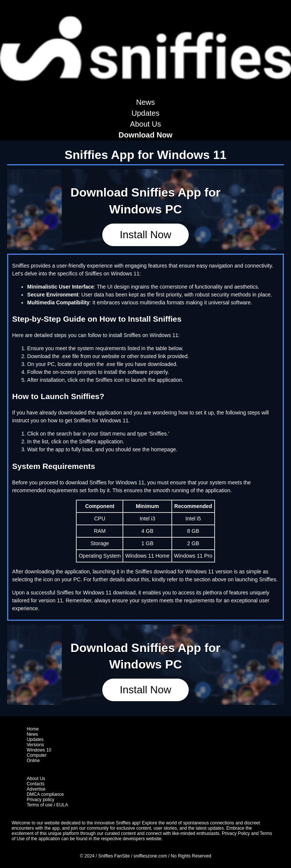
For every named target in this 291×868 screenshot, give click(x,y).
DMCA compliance (45, 794)
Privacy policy (40, 800)
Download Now (145, 135)
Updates (146, 113)
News (145, 102)
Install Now (146, 235)
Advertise (36, 789)
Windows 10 (39, 750)
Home (33, 729)
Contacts (36, 784)
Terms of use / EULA (47, 805)
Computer (37, 755)
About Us (145, 124)
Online (33, 761)
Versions (35, 745)
